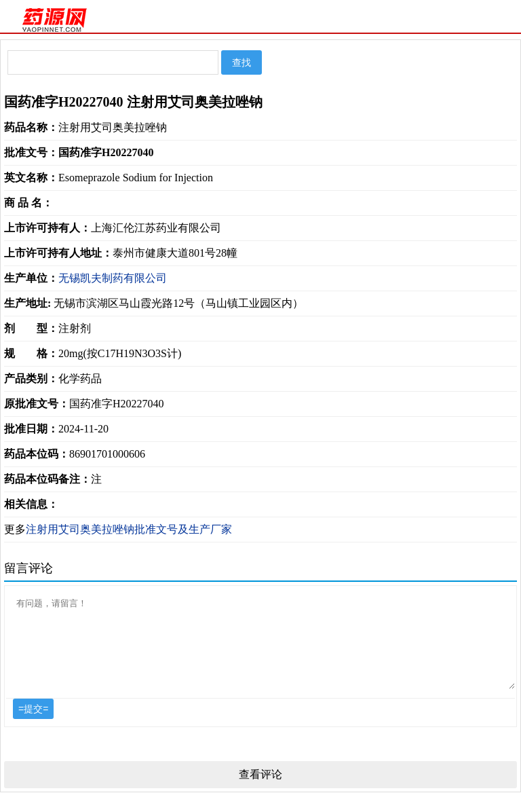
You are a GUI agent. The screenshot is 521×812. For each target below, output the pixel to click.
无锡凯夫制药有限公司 (113, 278)
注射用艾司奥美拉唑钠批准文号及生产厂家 (129, 529)
